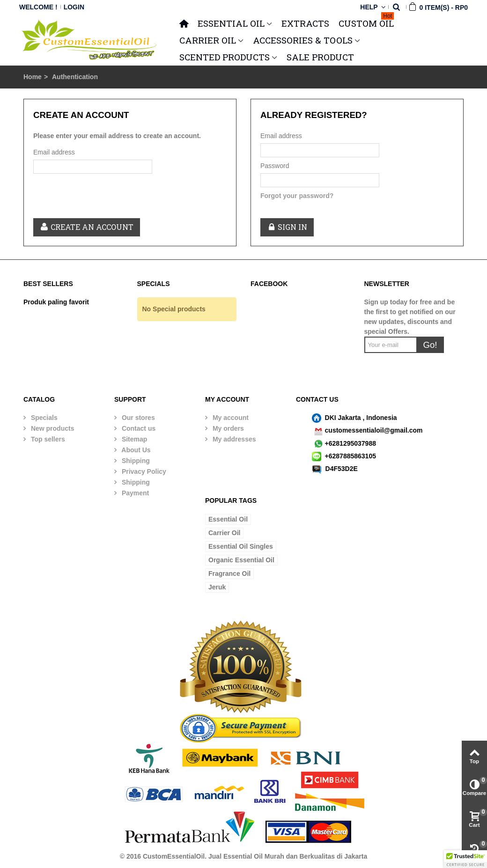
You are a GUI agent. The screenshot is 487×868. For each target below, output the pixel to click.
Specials (43, 418)
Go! (430, 345)
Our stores (137, 418)
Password (275, 166)
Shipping (135, 461)
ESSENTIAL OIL (231, 23)
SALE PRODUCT (320, 57)
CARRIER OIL (208, 40)
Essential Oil (228, 519)
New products (52, 428)
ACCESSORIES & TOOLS (303, 40)
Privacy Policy (143, 471)
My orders (227, 428)
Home (33, 77)
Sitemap (133, 439)
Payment (134, 493)
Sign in (287, 227)
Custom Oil (366, 22)
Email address (54, 152)
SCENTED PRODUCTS (225, 57)
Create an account (87, 227)
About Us (135, 450)
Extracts (305, 23)
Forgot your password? (297, 196)
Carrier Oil (224, 533)
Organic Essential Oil (241, 560)
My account (230, 418)
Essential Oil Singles (241, 546)
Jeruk (217, 587)
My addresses (233, 439)
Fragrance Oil (229, 574)
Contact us (138, 428)
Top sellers (47, 439)
